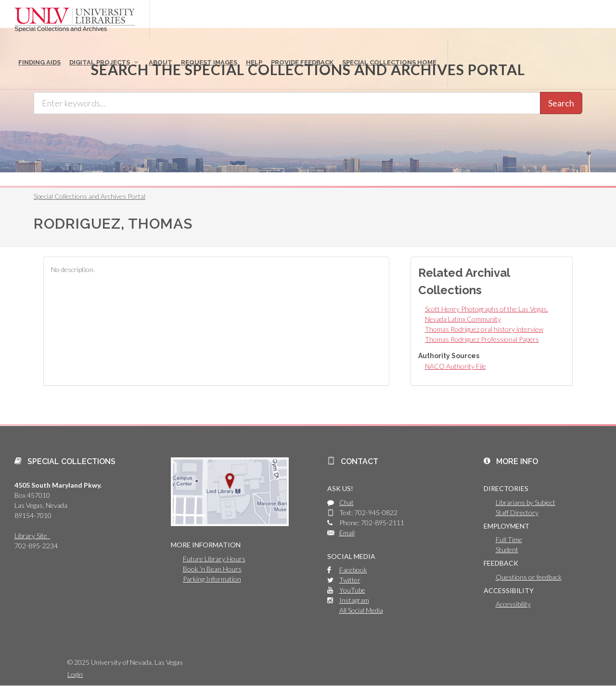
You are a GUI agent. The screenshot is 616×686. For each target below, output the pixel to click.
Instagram (354, 600)
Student (507, 550)
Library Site (32, 536)
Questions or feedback (529, 577)
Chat (346, 502)
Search (561, 103)
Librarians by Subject (526, 502)
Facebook (353, 570)
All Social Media (361, 610)
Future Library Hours (214, 559)
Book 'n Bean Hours (212, 569)
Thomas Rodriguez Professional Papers (482, 339)
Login (75, 674)
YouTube (352, 590)
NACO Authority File (456, 366)
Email (347, 533)
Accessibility (513, 604)
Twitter (350, 580)
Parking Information (212, 579)
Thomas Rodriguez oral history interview (484, 329)
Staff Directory (517, 512)
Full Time (509, 539)
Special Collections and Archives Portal (90, 196)
